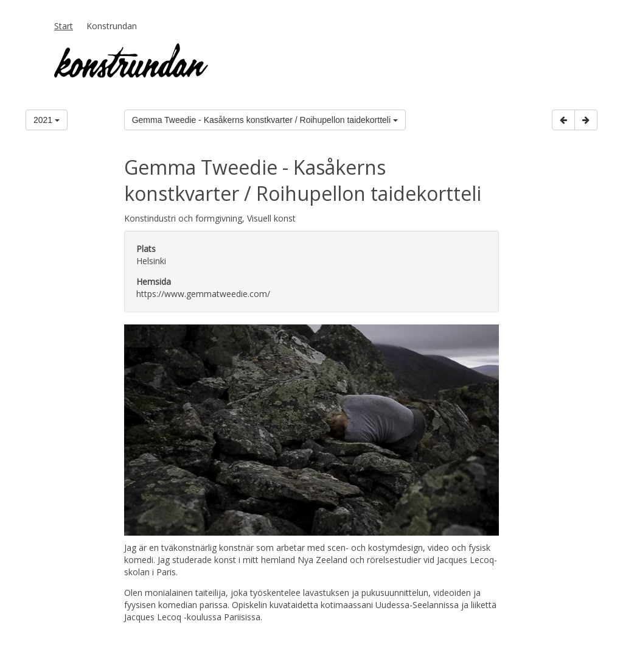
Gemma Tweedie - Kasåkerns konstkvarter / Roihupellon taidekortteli (265, 120)
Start (64, 26)
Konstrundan (112, 26)
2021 (47, 120)
